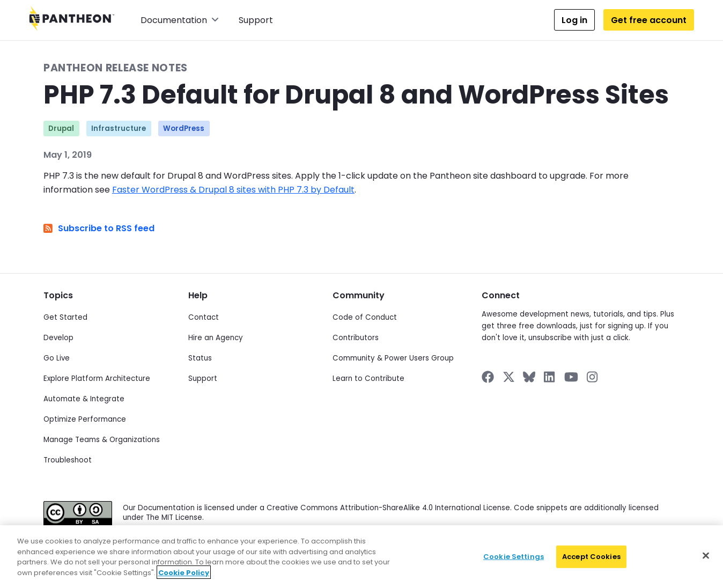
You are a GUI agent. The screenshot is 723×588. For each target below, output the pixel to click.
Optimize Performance (85, 419)
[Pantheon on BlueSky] (529, 377)
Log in (574, 20)
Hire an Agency (216, 338)
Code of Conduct (365, 317)
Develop (58, 338)
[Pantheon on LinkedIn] (550, 377)
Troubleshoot (68, 460)
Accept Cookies (591, 563)
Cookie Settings (514, 563)
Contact (204, 317)
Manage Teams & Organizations (102, 440)
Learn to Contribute (368, 378)
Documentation (180, 20)
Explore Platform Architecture (97, 378)
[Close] (706, 562)
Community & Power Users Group (393, 358)
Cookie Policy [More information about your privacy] (184, 579)
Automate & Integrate (84, 399)
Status (200, 358)
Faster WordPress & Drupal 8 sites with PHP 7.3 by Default (233, 190)
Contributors (356, 338)
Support (256, 20)
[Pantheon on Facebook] (488, 377)
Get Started (65, 317)
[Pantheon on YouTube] (571, 377)
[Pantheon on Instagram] (593, 377)
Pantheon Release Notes (116, 68)
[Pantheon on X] (508, 377)
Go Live (57, 358)
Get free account (649, 20)
